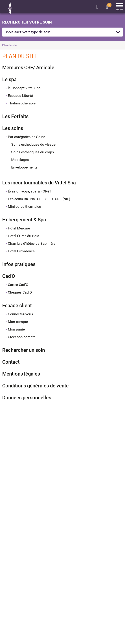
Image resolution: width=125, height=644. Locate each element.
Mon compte (18, 322)
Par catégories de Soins (26, 137)
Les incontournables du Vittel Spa (39, 183)
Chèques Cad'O (20, 292)
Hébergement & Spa (24, 220)
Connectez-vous (20, 314)
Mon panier (17, 329)
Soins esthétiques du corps (33, 152)
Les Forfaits (15, 116)
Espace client (17, 306)
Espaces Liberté (20, 96)
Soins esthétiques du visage (33, 144)
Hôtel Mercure (19, 228)
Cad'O (9, 276)
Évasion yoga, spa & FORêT (30, 191)
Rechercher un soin (24, 350)
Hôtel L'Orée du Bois (23, 236)
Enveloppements (24, 167)
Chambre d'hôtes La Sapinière (32, 243)
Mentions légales (21, 374)
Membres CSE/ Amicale (28, 68)
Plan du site (9, 45)
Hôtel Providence (21, 251)
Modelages (20, 160)
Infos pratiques (19, 264)
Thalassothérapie (22, 103)
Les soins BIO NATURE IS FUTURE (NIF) (39, 199)
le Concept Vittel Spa (24, 88)
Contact (11, 362)
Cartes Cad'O (18, 285)
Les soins (13, 128)
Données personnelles (27, 398)
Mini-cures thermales (24, 206)
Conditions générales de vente (35, 386)
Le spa (9, 79)
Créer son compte (22, 337)
